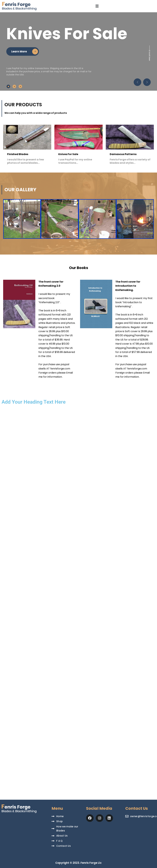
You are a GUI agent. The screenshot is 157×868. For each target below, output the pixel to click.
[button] (97, 6)
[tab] (8, 86)
